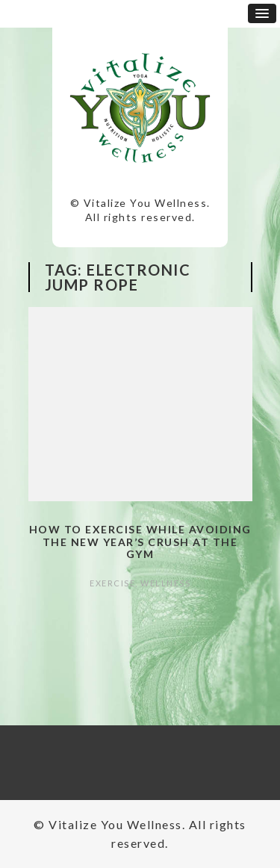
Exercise (112, 583)
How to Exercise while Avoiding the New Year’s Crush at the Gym (140, 542)
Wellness (165, 583)
